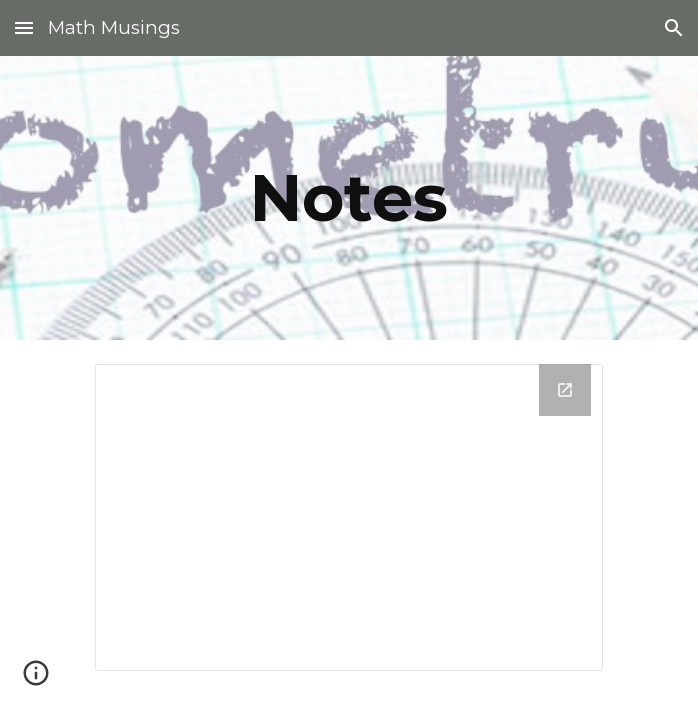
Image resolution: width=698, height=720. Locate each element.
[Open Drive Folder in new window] (565, 390)
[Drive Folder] (348, 517)
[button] (24, 27)
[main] (348, 197)
